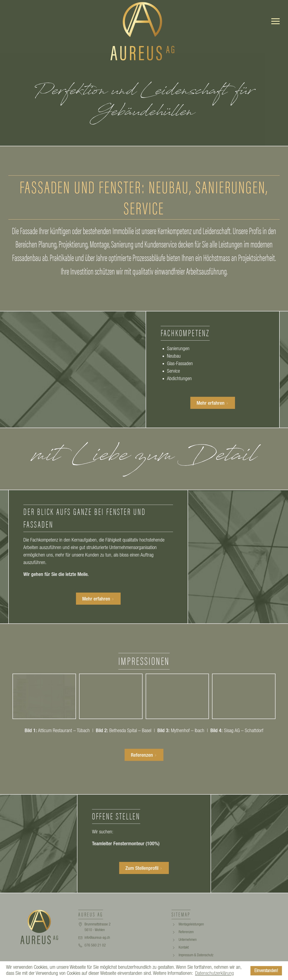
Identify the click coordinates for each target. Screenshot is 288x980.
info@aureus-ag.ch (97, 937)
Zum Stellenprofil (144, 868)
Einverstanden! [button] (266, 971)
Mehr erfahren (213, 403)
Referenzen (144, 755)
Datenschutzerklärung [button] (215, 973)
